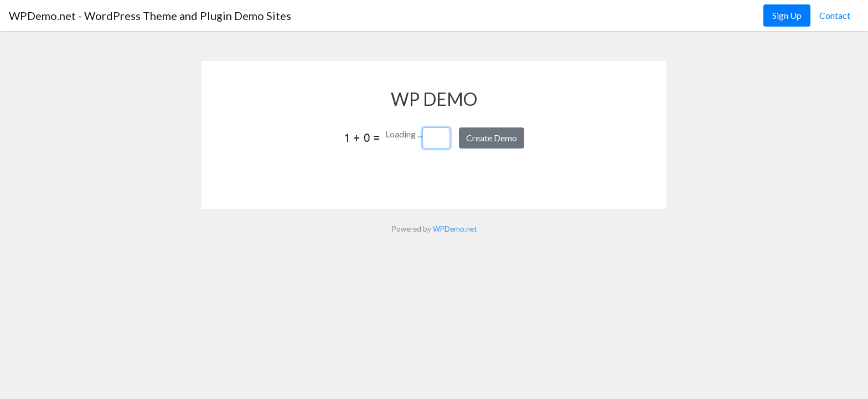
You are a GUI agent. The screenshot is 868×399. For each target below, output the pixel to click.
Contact (835, 15)
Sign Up (787, 15)
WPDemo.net (455, 229)
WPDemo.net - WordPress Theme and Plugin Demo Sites (150, 16)
